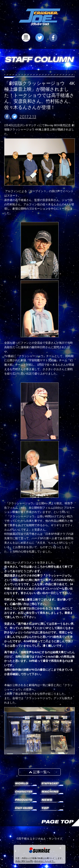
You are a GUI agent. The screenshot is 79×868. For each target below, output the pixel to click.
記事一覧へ (39, 772)
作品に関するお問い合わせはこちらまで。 (35, 861)
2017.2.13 (28, 117)
